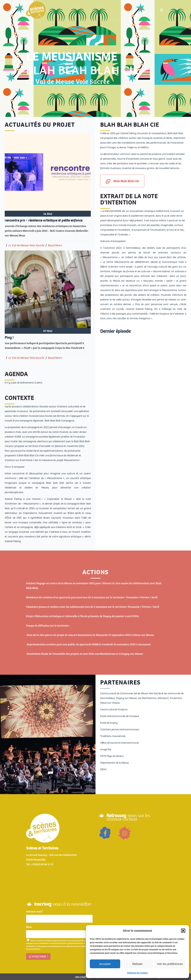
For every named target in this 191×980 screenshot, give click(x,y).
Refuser (138, 964)
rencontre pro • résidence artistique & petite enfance (44, 220)
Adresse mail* (35, 911)
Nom (29, 927)
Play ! (9, 338)
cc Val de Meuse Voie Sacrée (26, 245)
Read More (55, 245)
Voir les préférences (170, 964)
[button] (183, 931)
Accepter (105, 964)
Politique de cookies (138, 973)
